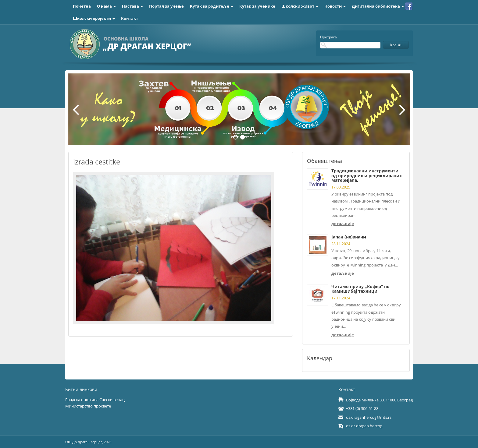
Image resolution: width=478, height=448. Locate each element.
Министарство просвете (88, 406)
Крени (396, 45)
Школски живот (300, 6)
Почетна (82, 6)
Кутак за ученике (257, 6)
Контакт (130, 18)
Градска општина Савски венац (95, 400)
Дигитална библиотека (378, 6)
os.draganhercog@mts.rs (369, 417)
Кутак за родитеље (212, 6)
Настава (132, 6)
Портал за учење (166, 6)
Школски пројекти (94, 18)
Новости (335, 6)
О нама (106, 6)
